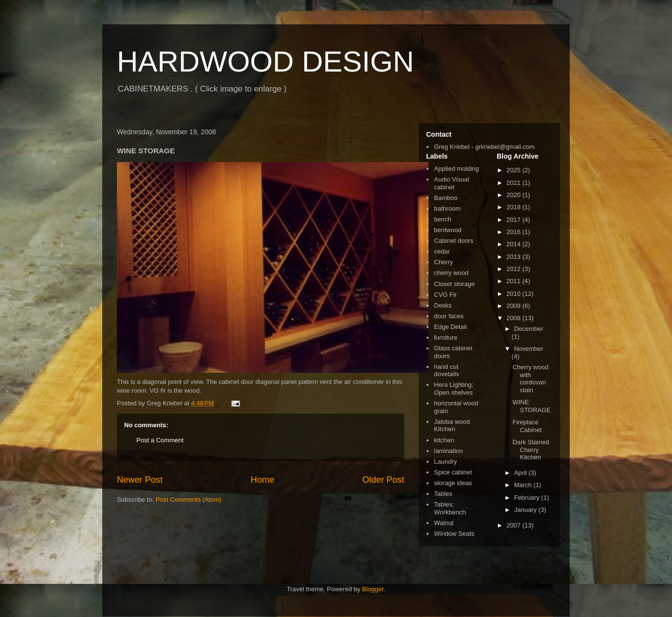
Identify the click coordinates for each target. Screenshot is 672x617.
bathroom (447, 209)
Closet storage (454, 284)
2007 (514, 525)
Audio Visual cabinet (451, 183)
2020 (514, 195)
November (529, 349)
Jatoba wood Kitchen (452, 426)
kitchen (444, 440)
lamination (448, 451)
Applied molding (457, 169)
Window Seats (454, 534)
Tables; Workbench (450, 508)
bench (442, 219)
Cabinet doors (454, 241)
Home (263, 480)
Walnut (444, 523)
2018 (514, 207)
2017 (514, 220)
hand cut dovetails (446, 371)
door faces (449, 316)
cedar (442, 251)
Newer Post (140, 480)
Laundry (445, 462)
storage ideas (453, 483)
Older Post (383, 480)
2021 (514, 183)
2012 (514, 269)
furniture (446, 337)
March (524, 485)
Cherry (443, 262)
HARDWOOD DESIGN (265, 62)
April (522, 473)
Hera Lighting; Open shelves (454, 389)
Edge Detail (450, 327)
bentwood (448, 230)
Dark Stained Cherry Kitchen (531, 450)
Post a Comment (160, 440)
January (526, 510)
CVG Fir (445, 295)
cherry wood (451, 273)
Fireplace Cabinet (527, 426)
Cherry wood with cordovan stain (530, 379)
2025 (514, 170)
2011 (514, 281)
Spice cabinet (453, 472)
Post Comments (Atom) (189, 499)
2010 (514, 294)
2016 (514, 232)
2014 (514, 244)
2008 (514, 318)
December (529, 329)
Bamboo (446, 198)
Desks (443, 305)
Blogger (373, 589)
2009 (514, 306)
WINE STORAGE (531, 406)
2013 (514, 257)
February (528, 498)
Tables (443, 494)
